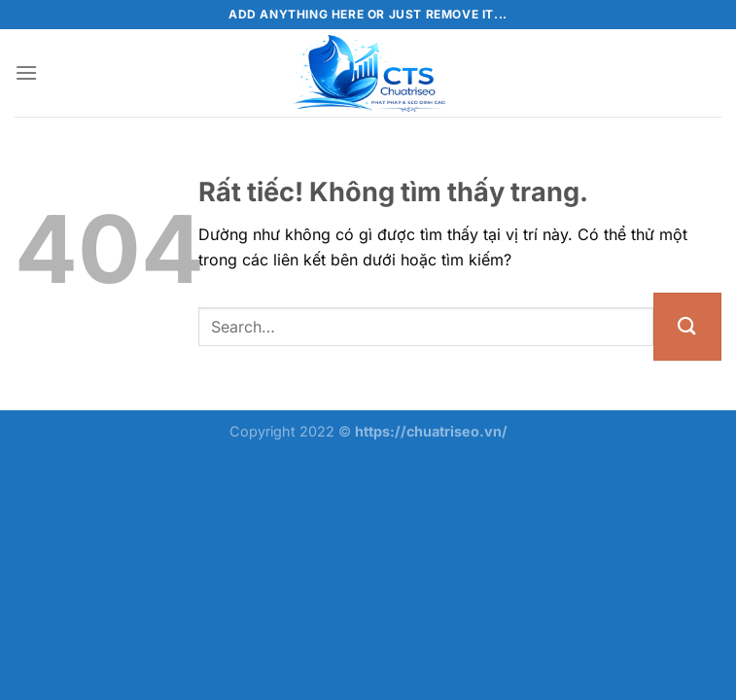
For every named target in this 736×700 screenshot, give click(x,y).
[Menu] (26, 72)
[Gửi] (687, 327)
